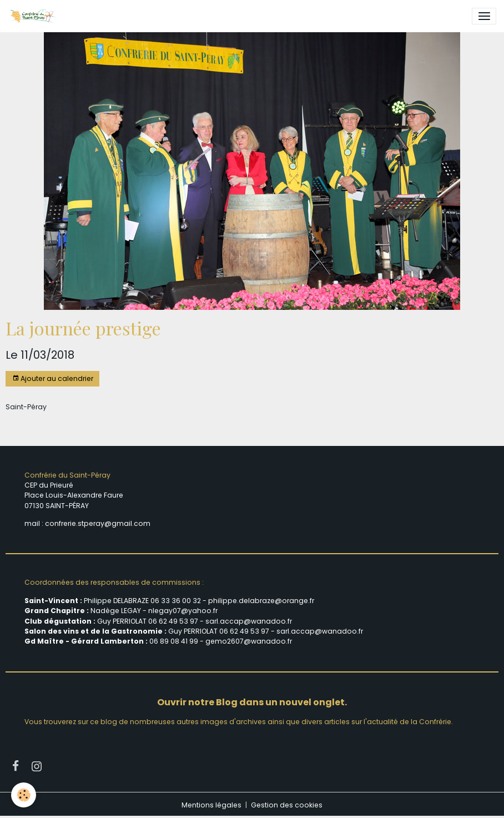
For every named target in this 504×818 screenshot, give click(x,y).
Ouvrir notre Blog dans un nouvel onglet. (252, 702)
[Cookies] (24, 795)
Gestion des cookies (287, 805)
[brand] (34, 16)
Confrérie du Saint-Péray (67, 475)
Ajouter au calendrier (53, 378)
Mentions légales (211, 805)
